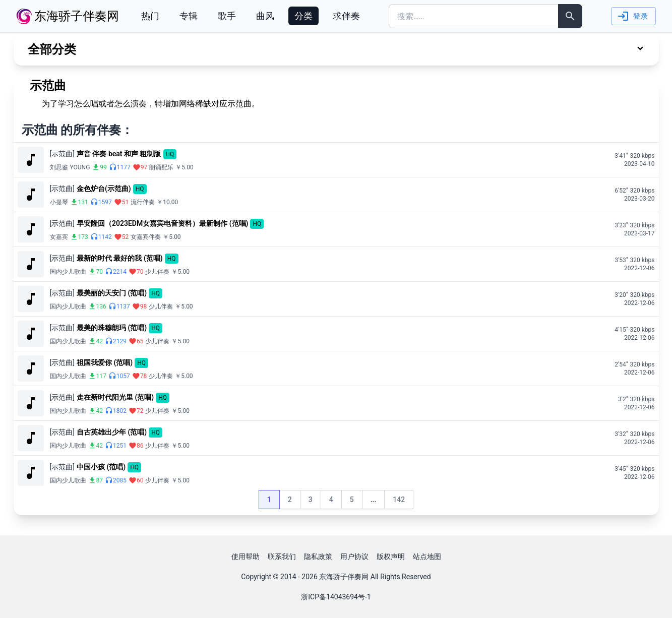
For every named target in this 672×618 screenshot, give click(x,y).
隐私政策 (318, 557)
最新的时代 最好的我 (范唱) (120, 258)
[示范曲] (62, 154)
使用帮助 (246, 557)
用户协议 (354, 557)
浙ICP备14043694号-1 (336, 597)
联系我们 (282, 557)
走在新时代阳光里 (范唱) (115, 397)
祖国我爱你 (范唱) (105, 362)
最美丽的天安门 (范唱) (112, 293)
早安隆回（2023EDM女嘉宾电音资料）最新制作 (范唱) (163, 223)
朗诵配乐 (161, 167)
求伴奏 (346, 16)
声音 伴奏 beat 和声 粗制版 (119, 154)
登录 (632, 16)
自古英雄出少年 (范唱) (112, 432)
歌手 (227, 16)
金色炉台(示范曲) (104, 189)
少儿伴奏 (157, 272)
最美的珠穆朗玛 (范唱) (112, 328)
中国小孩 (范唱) (101, 467)
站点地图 (427, 557)
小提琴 (59, 202)
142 (403, 502)
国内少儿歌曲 (68, 272)
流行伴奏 (143, 202)
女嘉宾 (59, 237)
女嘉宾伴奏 (146, 237)
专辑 (189, 16)
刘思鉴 (59, 167)
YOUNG (80, 167)
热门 (150, 16)
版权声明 (391, 557)
